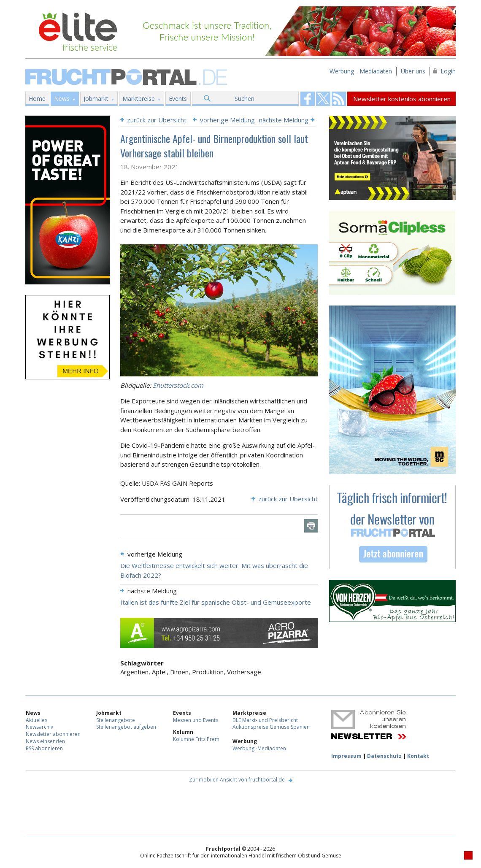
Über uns (413, 71)
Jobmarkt (96, 99)
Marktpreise (139, 99)
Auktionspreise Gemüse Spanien (271, 727)
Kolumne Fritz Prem (196, 739)
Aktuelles (36, 720)
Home (37, 99)
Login (448, 71)
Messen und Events (196, 720)
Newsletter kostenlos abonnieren (402, 99)
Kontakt (418, 756)
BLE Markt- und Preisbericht (265, 720)
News (62, 99)
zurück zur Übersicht (157, 120)
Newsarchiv (39, 727)
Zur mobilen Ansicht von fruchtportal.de (237, 780)
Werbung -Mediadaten (259, 748)
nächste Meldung (284, 120)
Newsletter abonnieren (53, 734)
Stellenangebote (116, 720)
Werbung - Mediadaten (361, 71)
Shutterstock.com (178, 385)
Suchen (245, 99)
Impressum (346, 756)
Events (178, 99)
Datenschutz (384, 756)
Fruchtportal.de (127, 76)
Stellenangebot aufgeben (126, 727)
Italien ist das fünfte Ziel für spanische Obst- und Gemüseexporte (216, 602)
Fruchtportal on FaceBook (308, 99)
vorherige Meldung (227, 120)
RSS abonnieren (44, 748)
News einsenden (45, 741)
